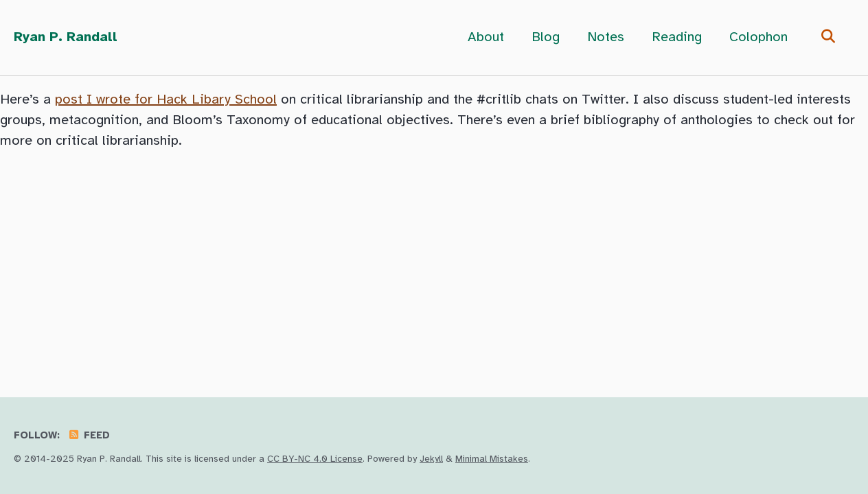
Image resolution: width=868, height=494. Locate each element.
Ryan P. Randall (66, 37)
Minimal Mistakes (492, 459)
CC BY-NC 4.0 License (315, 459)
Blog (546, 37)
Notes (606, 37)
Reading (677, 37)
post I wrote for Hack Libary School (166, 100)
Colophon (758, 37)
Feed (89, 436)
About (486, 37)
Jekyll (431, 459)
